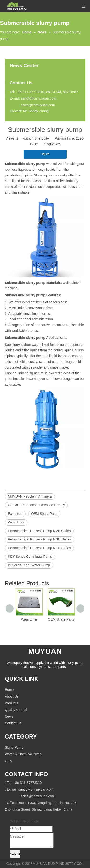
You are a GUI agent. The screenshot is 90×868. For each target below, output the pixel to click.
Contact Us (13, 723)
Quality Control (16, 710)
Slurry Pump (14, 747)
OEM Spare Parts (44, 514)
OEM (9, 761)
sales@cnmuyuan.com (38, 105)
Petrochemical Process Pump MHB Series (39, 548)
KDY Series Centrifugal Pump (30, 557)
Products (11, 703)
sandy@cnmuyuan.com (39, 98)
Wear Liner (16, 522)
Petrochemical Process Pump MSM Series (40, 539)
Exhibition (15, 514)
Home (9, 690)
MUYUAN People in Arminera (30, 496)
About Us (12, 696)
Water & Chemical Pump (23, 754)
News (9, 716)
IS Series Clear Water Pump (29, 565)
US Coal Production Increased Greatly (36, 505)
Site (58, 144)
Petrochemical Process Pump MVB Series (39, 531)
